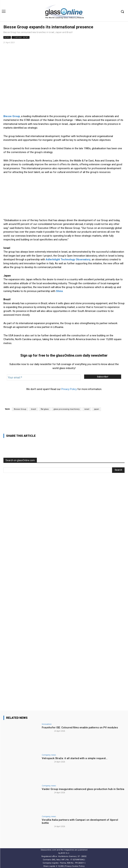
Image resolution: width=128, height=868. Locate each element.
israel (87, 409)
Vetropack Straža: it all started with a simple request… (75, 758)
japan (97, 409)
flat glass (45, 409)
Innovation (47, 724)
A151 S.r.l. (65, 853)
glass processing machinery (66, 409)
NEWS (7, 37)
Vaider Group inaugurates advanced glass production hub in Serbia (83, 789)
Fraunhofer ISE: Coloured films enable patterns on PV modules (80, 728)
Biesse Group (20, 409)
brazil (33, 409)
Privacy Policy (69, 389)
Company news (21, 37)
